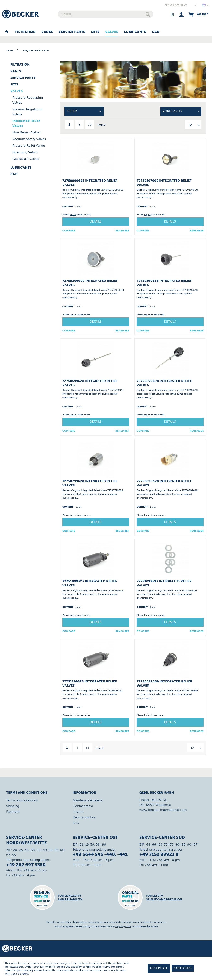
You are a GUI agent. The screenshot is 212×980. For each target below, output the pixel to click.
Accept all (159, 968)
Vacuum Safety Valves (29, 139)
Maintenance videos (88, 800)
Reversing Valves (25, 152)
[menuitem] (105, 14)
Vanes (16, 71)
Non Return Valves (27, 132)
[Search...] (105, 14)
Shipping (13, 806)
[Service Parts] (72, 32)
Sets (14, 84)
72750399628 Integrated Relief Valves (164, 283)
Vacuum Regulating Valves (27, 112)
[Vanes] (47, 32)
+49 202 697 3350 (26, 865)
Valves (16, 91)
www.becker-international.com (163, 810)
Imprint (78, 812)
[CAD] (156, 32)
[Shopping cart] (198, 14)
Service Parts (23, 78)
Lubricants (21, 167)
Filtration (20, 64)
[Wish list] (172, 14)
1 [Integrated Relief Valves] (69, 125)
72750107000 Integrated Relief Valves (164, 183)
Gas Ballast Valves (26, 159)
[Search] (148, 14)
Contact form (83, 806)
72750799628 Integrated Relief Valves (90, 483)
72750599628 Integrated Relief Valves (90, 383)
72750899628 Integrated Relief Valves (164, 483)
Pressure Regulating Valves (28, 100)
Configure (183, 968)
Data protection (84, 817)
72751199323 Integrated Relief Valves (90, 683)
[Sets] (95, 32)
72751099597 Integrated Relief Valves (164, 583)
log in (73, 215)
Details (96, 221)
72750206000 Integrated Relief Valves (90, 283)
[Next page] (79, 125)
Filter (72, 111)
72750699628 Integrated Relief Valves (164, 383)
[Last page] (90, 125)
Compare (69, 231)
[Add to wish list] (122, 231)
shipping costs (123, 926)
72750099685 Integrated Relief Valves (90, 183)
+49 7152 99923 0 (159, 854)
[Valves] (112, 32)
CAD (14, 174)
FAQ (76, 823)
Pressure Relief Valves (29, 145)
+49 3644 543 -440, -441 (100, 854)
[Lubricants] (135, 32)
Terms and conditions (22, 800)
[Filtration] (25, 32)
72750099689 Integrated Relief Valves (164, 683)
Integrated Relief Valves (26, 123)
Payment (13, 812)
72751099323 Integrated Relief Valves (90, 583)
